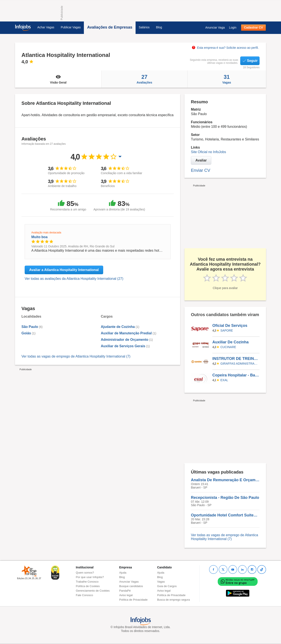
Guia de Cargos (167, 586)
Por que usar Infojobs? (90, 577)
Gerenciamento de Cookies (93, 591)
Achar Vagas (46, 27)
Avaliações (144, 79)
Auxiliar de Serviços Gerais (123, 346)
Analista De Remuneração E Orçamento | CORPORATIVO (225, 480)
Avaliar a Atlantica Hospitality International (64, 270)
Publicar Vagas (71, 27)
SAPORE (227, 330)
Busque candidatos (131, 586)
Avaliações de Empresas (110, 27)
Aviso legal (126, 595)
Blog (159, 27)
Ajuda (123, 573)
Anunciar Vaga (215, 27)
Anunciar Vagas (129, 582)
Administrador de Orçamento (125, 340)
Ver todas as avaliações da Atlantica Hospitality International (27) (74, 279)
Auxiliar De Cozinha (230, 342)
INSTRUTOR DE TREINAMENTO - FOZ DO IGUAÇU (236, 359)
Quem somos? (85, 573)
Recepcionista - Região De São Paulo (225, 498)
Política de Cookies (88, 586)
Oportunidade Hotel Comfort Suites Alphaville (225, 515)
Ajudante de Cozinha (118, 327)
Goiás (26, 333)
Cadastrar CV (253, 27)
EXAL (224, 380)
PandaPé (125, 591)
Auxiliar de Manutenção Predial (126, 333)
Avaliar (201, 160)
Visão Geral (58, 79)
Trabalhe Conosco (87, 582)
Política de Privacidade (133, 600)
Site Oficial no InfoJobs (208, 152)
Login (233, 27)
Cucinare (228, 347)
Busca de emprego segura (173, 600)
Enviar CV (201, 170)
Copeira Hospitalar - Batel (236, 375)
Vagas (227, 79)
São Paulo (30, 327)
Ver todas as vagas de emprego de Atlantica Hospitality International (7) (76, 356)
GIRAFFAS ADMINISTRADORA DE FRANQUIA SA (239, 364)
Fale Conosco (85, 595)
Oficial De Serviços (230, 326)
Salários (144, 27)
